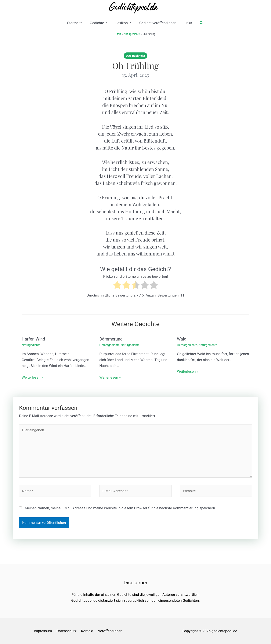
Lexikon (122, 23)
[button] (202, 23)
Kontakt (87, 631)
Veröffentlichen (110, 631)
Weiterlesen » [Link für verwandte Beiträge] (32, 377)
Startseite (75, 23)
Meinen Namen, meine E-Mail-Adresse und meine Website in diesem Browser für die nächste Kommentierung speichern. (120, 508)
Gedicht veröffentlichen (158, 23)
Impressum (43, 631)
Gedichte (97, 23)
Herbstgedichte (109, 345)
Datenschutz (67, 631)
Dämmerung (111, 339)
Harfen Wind (33, 339)
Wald (182, 339)
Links (188, 23)
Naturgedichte (31, 345)
